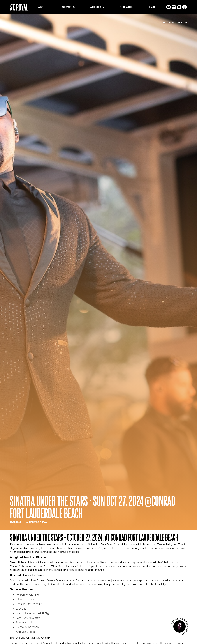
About (43, 7)
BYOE (152, 7)
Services (69, 7)
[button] (97, 7)
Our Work (127, 7)
